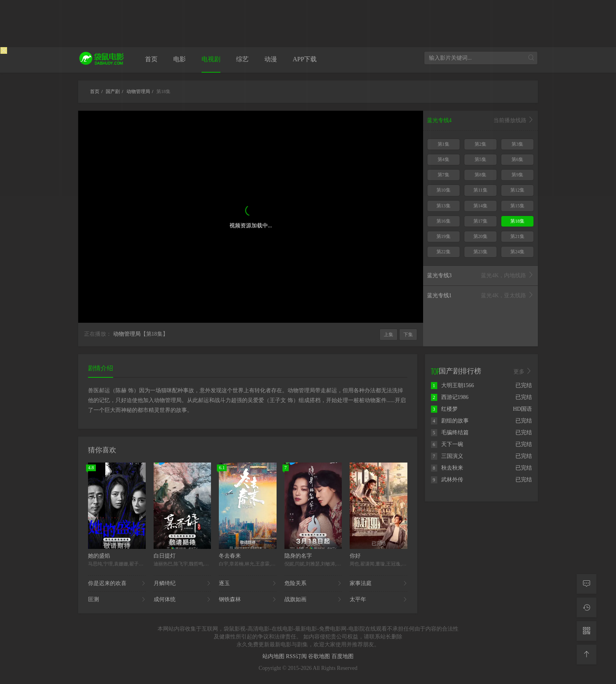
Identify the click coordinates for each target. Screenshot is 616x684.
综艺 (242, 59)
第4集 (444, 159)
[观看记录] (587, 607)
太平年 (379, 600)
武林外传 (447, 480)
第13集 (444, 206)
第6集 (517, 159)
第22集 (444, 252)
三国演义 (447, 456)
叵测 (117, 600)
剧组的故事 (450, 421)
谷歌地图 (320, 656)
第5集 (480, 159)
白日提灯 (165, 556)
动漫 (271, 59)
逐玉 (248, 583)
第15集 (517, 206)
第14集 (480, 206)
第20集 (480, 236)
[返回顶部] (587, 655)
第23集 (480, 252)
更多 (523, 371)
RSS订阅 (297, 656)
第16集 (444, 221)
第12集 (517, 190)
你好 (355, 556)
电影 (180, 59)
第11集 (480, 190)
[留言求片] (587, 584)
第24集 (517, 252)
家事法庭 (379, 583)
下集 (408, 335)
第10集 (444, 190)
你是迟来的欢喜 (117, 583)
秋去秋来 (447, 468)
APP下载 (305, 59)
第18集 (517, 221)
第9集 (517, 175)
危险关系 (313, 583)
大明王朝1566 (453, 385)
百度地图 (343, 656)
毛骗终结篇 (450, 433)
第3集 (517, 144)
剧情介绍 (101, 368)
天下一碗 (447, 444)
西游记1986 (450, 397)
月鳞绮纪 (182, 583)
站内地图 (274, 656)
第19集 (444, 236)
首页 (151, 59)
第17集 (480, 221)
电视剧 (211, 59)
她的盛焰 (99, 556)
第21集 (517, 236)
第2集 (480, 144)
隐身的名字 (298, 556)
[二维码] (587, 631)
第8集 (480, 175)
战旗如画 (313, 600)
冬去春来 (230, 556)
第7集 (444, 175)
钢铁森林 (248, 600)
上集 (389, 335)
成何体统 (182, 600)
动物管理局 (127, 334)
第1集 (444, 144)
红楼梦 (444, 409)
